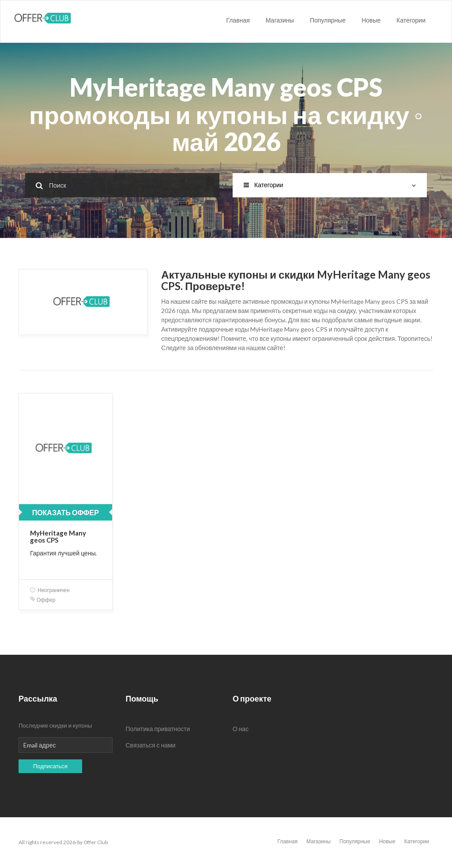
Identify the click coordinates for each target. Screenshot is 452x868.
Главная (238, 20)
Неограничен (50, 590)
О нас (241, 729)
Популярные (328, 20)
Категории (411, 20)
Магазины (280, 20)
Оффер (43, 600)
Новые (371, 20)
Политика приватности (158, 729)
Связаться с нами (151, 745)
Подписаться (50, 766)
